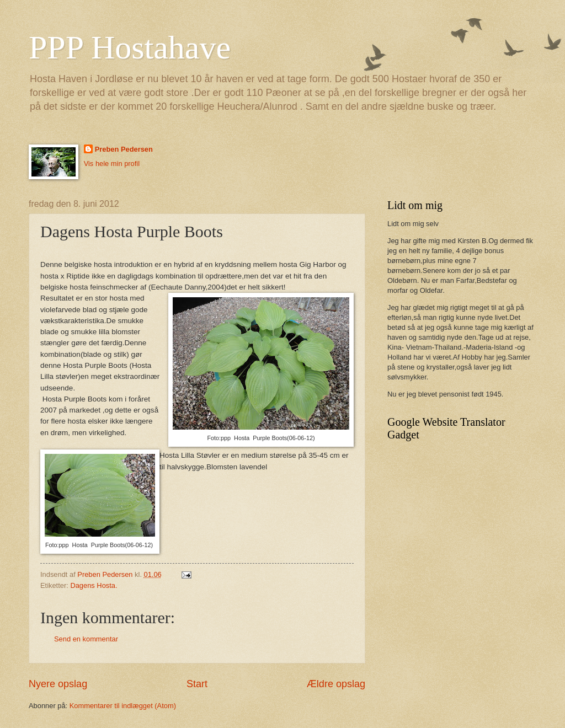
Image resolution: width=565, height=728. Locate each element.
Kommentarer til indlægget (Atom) (123, 706)
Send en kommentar (86, 639)
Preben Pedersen (124, 149)
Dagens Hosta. (94, 585)
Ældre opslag (336, 684)
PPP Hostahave (130, 47)
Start (197, 684)
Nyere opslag (58, 684)
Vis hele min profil (112, 164)
